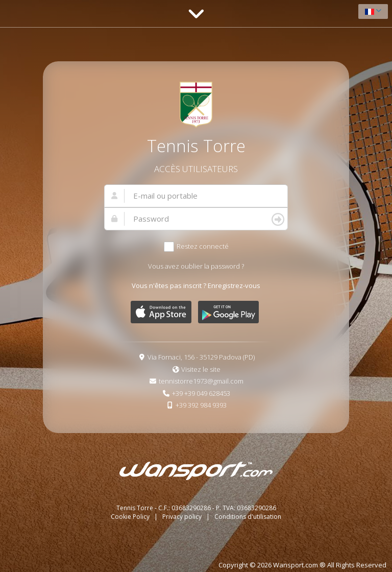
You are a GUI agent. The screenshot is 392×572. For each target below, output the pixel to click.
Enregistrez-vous (234, 285)
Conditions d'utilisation (248, 517)
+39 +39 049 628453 (201, 393)
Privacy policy (183, 517)
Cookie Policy (131, 517)
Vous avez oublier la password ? (196, 266)
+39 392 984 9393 (201, 405)
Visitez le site (201, 369)
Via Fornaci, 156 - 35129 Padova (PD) (201, 357)
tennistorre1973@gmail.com (201, 381)
